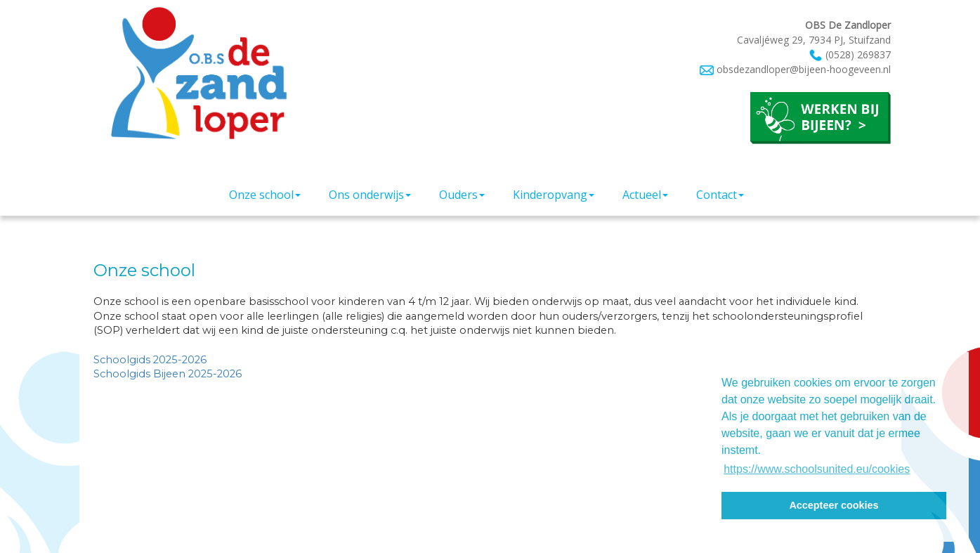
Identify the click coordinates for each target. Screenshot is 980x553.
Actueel (645, 195)
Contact (720, 195)
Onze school (265, 195)
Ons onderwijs (370, 195)
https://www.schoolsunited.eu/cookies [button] (817, 469)
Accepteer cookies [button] (834, 505)
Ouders (462, 195)
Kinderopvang (554, 195)
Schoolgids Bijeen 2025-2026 (168, 374)
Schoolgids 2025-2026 (151, 360)
